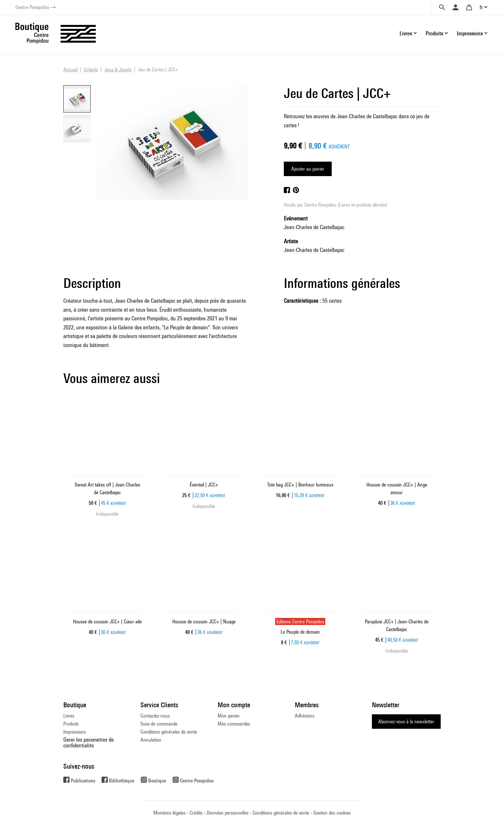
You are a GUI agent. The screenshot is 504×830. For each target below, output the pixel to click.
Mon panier (229, 716)
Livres (69, 716)
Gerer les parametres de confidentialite (89, 742)
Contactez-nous (155, 716)
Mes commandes (234, 724)
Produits (71, 724)
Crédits (196, 813)
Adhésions (305, 716)
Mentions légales (169, 813)
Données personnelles (228, 813)
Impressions (75, 732)
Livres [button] (406, 33)
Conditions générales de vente (169, 732)
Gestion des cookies (332, 813)
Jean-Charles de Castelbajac (314, 227)
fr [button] (481, 7)
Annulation (151, 740)
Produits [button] (434, 33)
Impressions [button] (470, 33)
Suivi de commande (159, 724)
